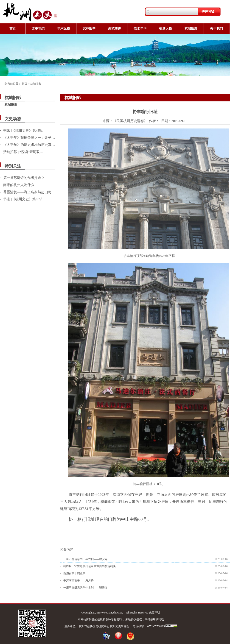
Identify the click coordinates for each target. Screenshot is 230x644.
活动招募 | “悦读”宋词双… (23, 152)
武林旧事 (89, 29)
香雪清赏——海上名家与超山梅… (29, 192)
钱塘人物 (165, 29)
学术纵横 (64, 29)
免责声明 (154, 613)
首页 (13, 29)
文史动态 (38, 29)
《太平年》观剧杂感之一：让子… (29, 138)
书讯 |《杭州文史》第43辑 (23, 131)
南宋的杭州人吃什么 (19, 185)
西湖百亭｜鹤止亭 (74, 573)
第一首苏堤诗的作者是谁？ (24, 178)
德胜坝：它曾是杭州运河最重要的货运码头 (90, 566)
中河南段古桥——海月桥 (79, 580)
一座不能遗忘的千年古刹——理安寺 (85, 559)
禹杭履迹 (115, 29)
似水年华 (140, 29)
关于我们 (216, 29)
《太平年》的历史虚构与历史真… (29, 145)
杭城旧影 (191, 29)
